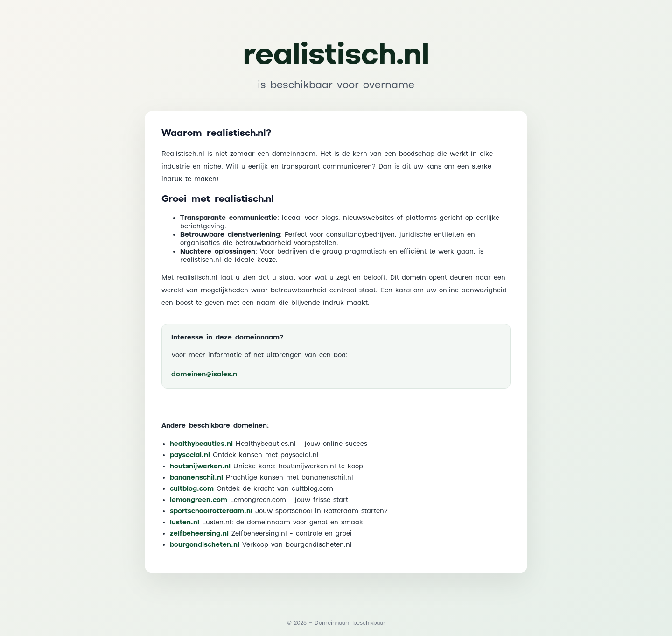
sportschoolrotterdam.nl (211, 511)
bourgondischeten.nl (205, 545)
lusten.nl (185, 523)
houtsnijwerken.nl (200, 466)
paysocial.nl (190, 455)
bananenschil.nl (196, 478)
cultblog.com (192, 489)
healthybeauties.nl (201, 444)
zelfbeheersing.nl (199, 534)
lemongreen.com (199, 500)
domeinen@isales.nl (205, 374)
